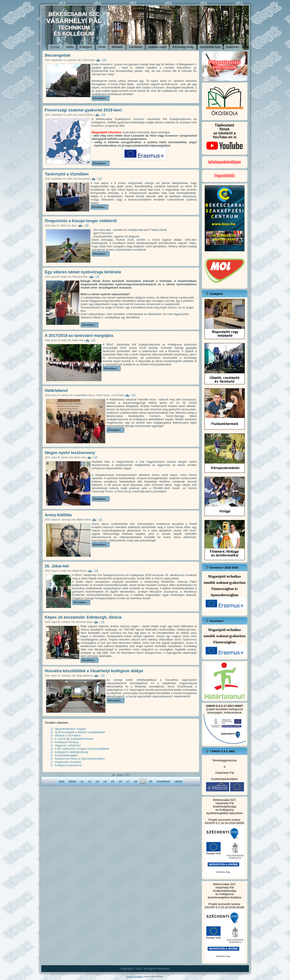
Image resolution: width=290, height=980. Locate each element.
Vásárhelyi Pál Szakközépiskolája (225, 805)
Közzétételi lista (210, 47)
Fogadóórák (225, 176)
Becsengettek (58, 55)
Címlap (55, 47)
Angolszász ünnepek (68, 762)
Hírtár (102, 47)
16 (120, 781)
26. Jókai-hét (57, 566)
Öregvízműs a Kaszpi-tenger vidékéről (81, 221)
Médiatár (117, 47)
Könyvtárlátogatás (66, 755)
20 (151, 781)
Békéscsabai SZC (225, 800)
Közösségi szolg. (183, 47)
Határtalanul (56, 390)
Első (62, 781)
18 (135, 781)
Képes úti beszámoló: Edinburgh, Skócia (83, 617)
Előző (73, 781)
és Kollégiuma (225, 810)
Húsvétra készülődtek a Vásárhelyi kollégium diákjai (94, 671)
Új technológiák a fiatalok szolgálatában (80, 732)
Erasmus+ (233, 47)
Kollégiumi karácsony (68, 765)
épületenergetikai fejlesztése (224, 813)
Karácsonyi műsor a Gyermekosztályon (80, 759)
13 (97, 781)
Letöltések (136, 47)
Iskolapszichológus (225, 162)
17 (128, 781)
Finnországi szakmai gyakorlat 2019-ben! (83, 110)
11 (82, 781)
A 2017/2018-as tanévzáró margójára (79, 336)
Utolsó (179, 781)
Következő (163, 781)
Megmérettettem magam (70, 729)
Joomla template (134, 977)
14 (105, 781)
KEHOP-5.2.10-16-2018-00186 (225, 907)
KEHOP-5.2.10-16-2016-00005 (225, 823)
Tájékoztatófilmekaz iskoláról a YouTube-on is (225, 138)
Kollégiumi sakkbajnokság (71, 752)
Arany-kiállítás (58, 515)
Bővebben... (101, 98)
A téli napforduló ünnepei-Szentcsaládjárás (82, 749)
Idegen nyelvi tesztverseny (70, 453)
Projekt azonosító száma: (225, 820)
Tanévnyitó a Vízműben (67, 174)
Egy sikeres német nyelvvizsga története (83, 272)
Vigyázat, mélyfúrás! (68, 745)
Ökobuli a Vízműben (68, 735)
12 (90, 781)
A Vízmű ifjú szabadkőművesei (74, 739)
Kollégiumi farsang (67, 742)
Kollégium (86, 47)
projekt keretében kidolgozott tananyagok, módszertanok (225, 709)
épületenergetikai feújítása (225, 897)
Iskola (70, 47)
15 (112, 781)
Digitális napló (157, 47)
